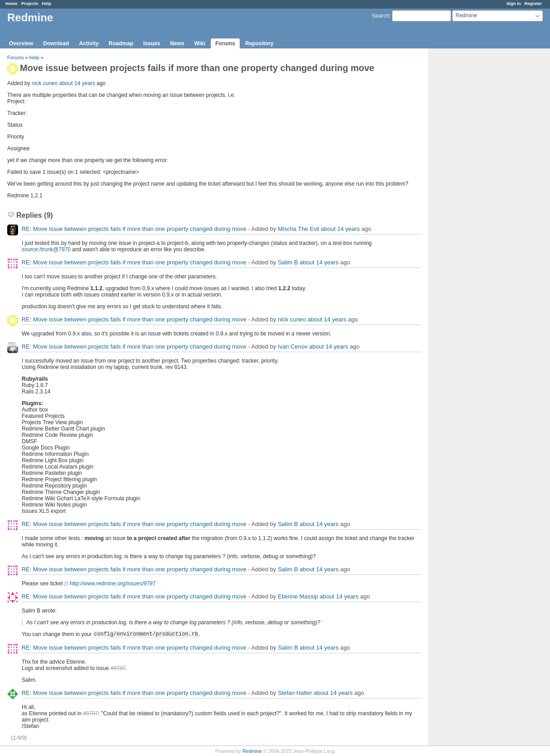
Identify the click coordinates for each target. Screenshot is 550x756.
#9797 (118, 668)
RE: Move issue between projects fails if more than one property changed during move (134, 229)
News (177, 43)
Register (533, 3)
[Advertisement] (474, 191)
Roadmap (121, 43)
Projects (30, 3)
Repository (259, 43)
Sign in (514, 3)
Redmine (252, 751)
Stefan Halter (295, 693)
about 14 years (77, 83)
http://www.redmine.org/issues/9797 (113, 584)
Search (380, 16)
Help (47, 3)
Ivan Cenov (293, 347)
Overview (21, 43)
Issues (152, 43)
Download (56, 43)
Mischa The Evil (299, 229)
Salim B (288, 262)
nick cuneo (45, 83)
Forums (225, 43)
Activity (89, 43)
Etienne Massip (298, 596)
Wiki (200, 43)
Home (12, 3)
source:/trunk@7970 (46, 249)
